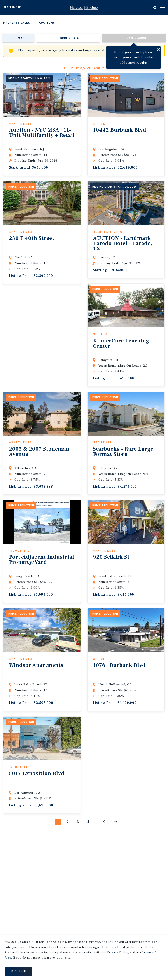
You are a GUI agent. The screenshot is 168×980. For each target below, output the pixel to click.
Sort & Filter (70, 38)
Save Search (136, 38)
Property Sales (17, 23)
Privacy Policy (118, 952)
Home (84, 8)
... (97, 822)
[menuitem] (17, 24)
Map (21, 38)
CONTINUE (19, 971)
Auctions (47, 23)
